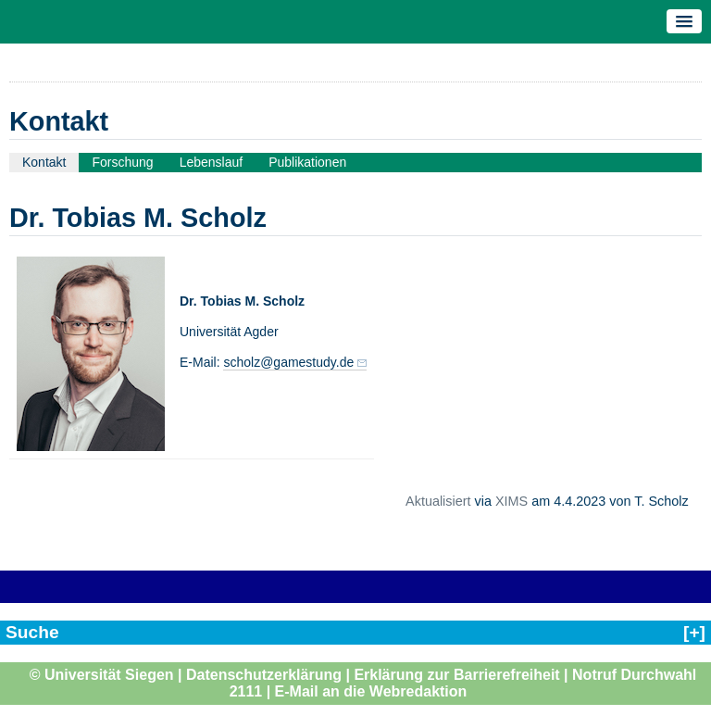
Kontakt (44, 162)
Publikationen (307, 162)
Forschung (122, 162)
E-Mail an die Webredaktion (371, 691)
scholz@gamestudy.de (288, 362)
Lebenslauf (212, 162)
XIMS (511, 501)
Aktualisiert (438, 501)
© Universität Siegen (102, 675)
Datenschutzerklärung (264, 675)
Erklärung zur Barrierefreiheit (456, 675)
